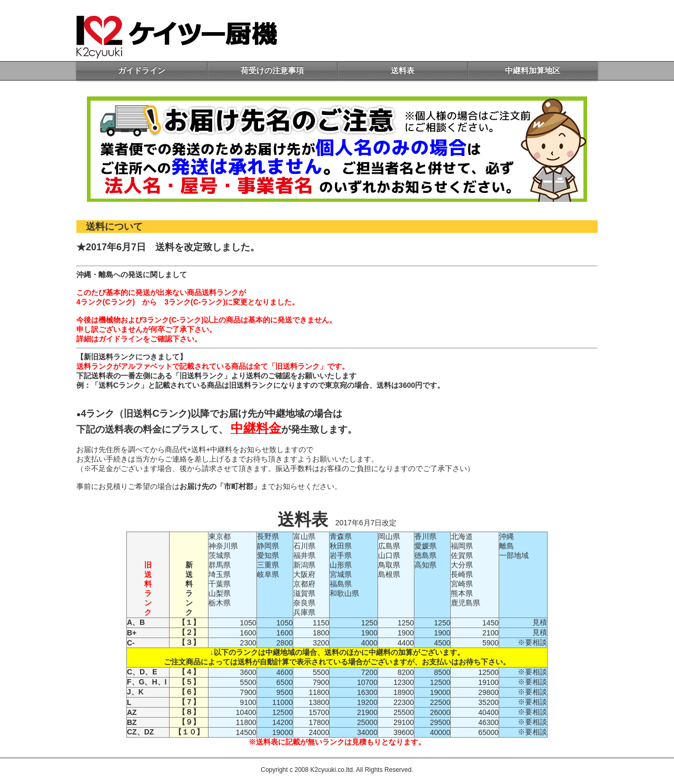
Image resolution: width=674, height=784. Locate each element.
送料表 (403, 70)
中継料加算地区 (533, 70)
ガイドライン (142, 70)
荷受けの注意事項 (272, 70)
